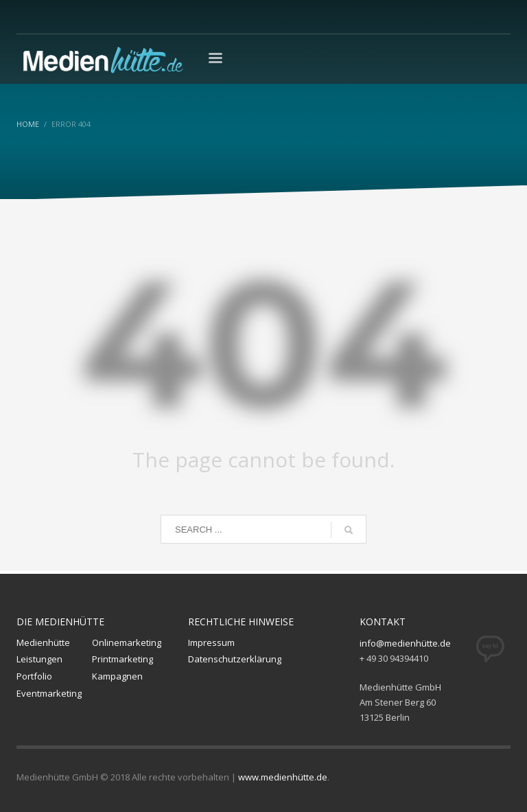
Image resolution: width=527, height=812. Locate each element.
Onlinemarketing (127, 642)
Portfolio (34, 676)
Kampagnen (117, 676)
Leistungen (39, 659)
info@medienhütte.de (405, 643)
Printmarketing (122, 659)
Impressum (211, 642)
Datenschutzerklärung (235, 659)
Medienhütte (43, 642)
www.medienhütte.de (283, 777)
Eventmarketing (49, 693)
